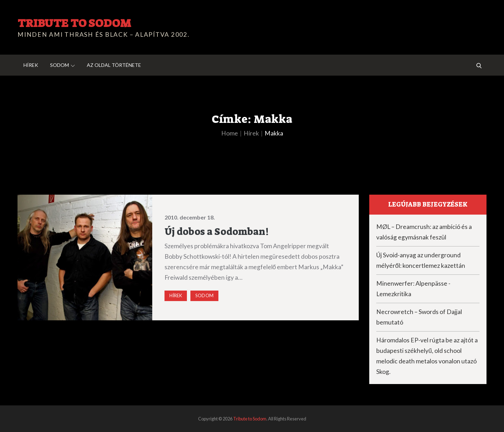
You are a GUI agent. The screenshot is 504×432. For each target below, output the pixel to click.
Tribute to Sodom (74, 23)
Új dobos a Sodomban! (216, 232)
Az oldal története (114, 65)
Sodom (62, 65)
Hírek (31, 65)
